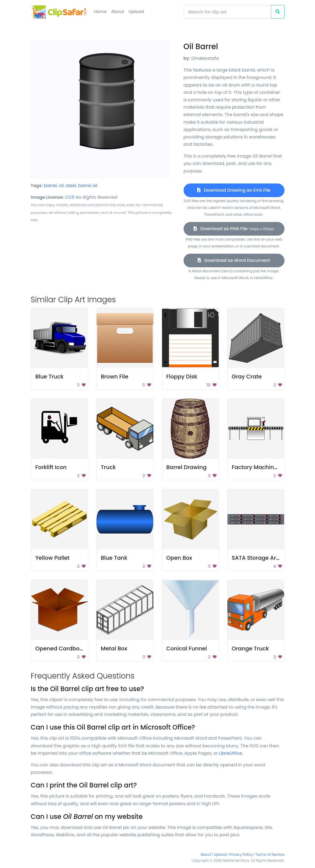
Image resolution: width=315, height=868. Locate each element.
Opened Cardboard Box (68, 648)
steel (71, 186)
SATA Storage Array (259, 558)
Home (100, 12)
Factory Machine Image (264, 467)
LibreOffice (230, 753)
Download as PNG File (234, 229)
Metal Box (114, 648)
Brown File (115, 377)
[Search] (227, 12)
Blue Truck (49, 377)
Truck (108, 467)
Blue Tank (114, 558)
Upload (136, 12)
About (118, 12)
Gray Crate (247, 377)
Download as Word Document (234, 260)
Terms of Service (270, 854)
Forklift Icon (51, 467)
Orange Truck (250, 648)
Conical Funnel (187, 648)
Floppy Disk (182, 377)
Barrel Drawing (187, 467)
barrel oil (88, 186)
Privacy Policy (241, 854)
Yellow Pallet (52, 558)
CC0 (70, 197)
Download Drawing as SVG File (234, 190)
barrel (50, 186)
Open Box (179, 558)
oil (61, 186)
